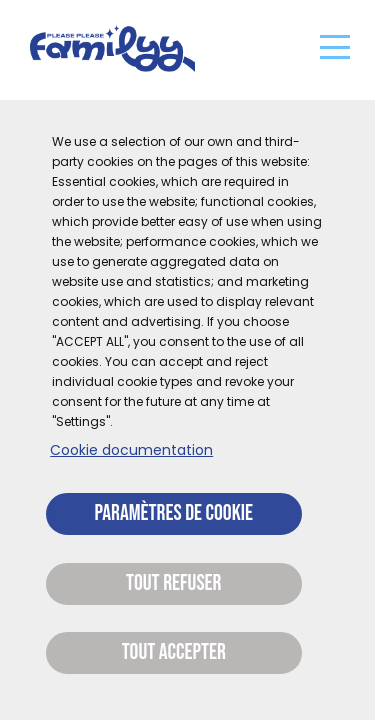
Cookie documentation (131, 450)
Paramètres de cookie (174, 513)
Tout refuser (173, 583)
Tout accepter (174, 652)
